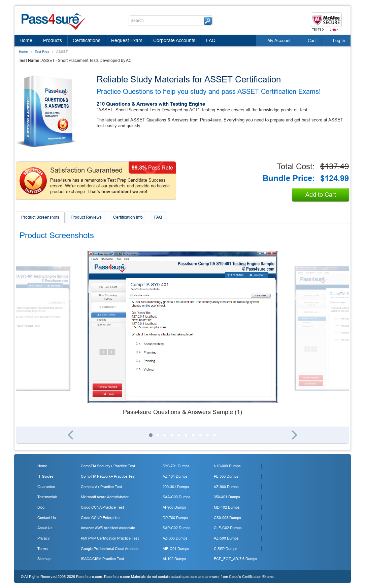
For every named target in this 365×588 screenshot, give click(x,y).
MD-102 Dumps (227, 507)
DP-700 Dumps (175, 518)
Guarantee (46, 487)
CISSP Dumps (226, 549)
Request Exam (127, 40)
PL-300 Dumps (226, 476)
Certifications (87, 40)
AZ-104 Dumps (175, 476)
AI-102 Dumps (174, 559)
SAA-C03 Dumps (177, 497)
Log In (339, 41)
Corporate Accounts (174, 40)
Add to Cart (321, 195)
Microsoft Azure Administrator (105, 497)
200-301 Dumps (176, 487)
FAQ (211, 40)
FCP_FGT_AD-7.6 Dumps (236, 559)
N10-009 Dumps (227, 466)
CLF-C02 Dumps (228, 528)
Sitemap (44, 559)
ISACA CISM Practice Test (102, 559)
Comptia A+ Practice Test (101, 487)
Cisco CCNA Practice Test (102, 507)
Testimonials (47, 497)
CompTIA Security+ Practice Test (108, 466)
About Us (45, 528)
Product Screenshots (40, 217)
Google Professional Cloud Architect (110, 549)
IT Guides (45, 476)
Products (53, 40)
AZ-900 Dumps (226, 487)
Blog (41, 507)
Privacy (44, 538)
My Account (279, 41)
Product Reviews (86, 217)
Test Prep (42, 52)
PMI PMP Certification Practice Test (110, 538)
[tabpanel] (182, 334)
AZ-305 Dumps (175, 538)
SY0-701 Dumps (176, 466)
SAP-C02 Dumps (177, 528)
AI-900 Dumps (174, 507)
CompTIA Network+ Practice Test (108, 476)
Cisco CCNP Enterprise (100, 518)
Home (26, 40)
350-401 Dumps (227, 497)
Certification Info (128, 217)
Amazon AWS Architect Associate (108, 528)
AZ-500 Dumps (226, 538)
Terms (43, 549)
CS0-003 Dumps (227, 518)
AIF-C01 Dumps (176, 549)
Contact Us (47, 518)
